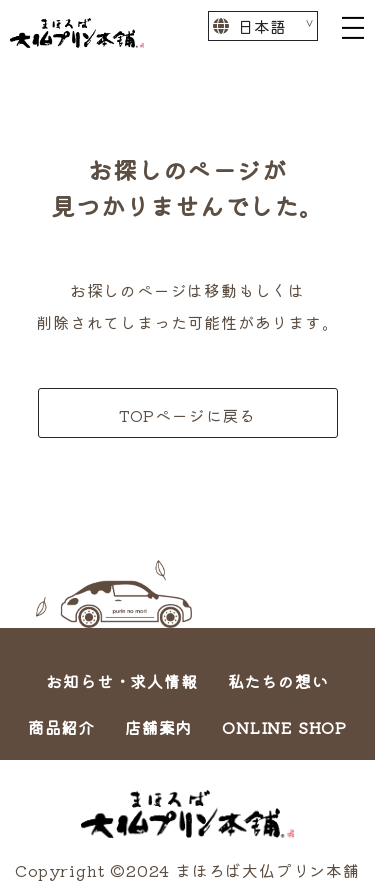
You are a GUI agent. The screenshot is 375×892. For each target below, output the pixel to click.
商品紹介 (61, 727)
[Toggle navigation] (353, 26)
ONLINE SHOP (284, 727)
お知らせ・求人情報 (121, 681)
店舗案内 (158, 727)
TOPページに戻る (187, 415)
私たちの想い (278, 681)
